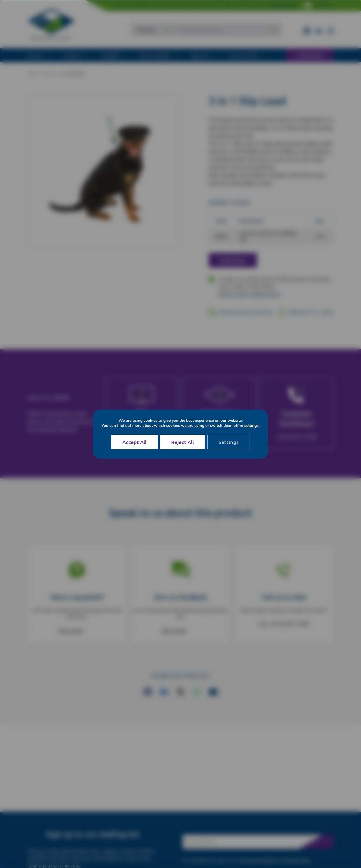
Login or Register (213, 428)
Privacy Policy (299, 860)
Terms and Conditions (258, 860)
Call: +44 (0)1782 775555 (284, 624)
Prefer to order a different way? (250, 294)
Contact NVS (310, 55)
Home (32, 74)
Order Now (233, 260)
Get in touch (71, 631)
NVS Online (319, 6)
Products (49, 74)
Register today (283, 5)
